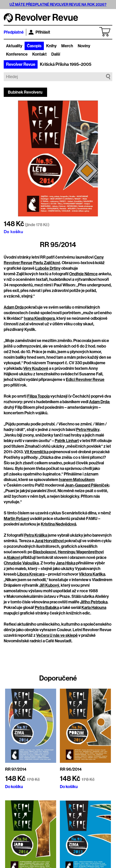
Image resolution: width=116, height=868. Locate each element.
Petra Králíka (36, 535)
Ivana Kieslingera (39, 318)
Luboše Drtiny (48, 268)
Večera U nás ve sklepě (57, 635)
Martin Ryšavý (16, 519)
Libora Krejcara (31, 574)
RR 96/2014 (71, 769)
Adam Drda (14, 307)
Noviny (84, 46)
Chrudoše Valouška (21, 563)
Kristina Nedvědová (58, 524)
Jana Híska (66, 563)
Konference (17, 54)
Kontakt (39, 54)
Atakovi (13, 558)
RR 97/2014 (16, 769)
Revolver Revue (21, 64)
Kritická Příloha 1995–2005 (66, 64)
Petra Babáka (47, 608)
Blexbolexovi (45, 552)
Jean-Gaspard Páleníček (87, 485)
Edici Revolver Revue (85, 380)
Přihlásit (39, 32)
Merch (67, 46)
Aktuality (14, 46)
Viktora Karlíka (92, 574)
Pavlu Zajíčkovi (47, 263)
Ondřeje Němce (83, 274)
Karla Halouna (94, 608)
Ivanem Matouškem (77, 480)
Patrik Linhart (67, 441)
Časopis (34, 46)
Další (56, 54)
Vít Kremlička (36, 452)
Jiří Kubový (49, 585)
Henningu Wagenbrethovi (81, 552)
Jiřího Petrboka (94, 602)
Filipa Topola (38, 396)
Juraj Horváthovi (50, 541)
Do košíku (13, 231)
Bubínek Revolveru (25, 92)
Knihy (51, 46)
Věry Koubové (36, 368)
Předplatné (14, 32)
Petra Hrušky (88, 430)
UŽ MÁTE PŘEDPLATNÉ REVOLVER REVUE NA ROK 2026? (58, 5)
